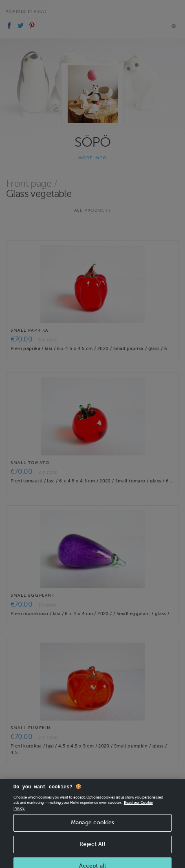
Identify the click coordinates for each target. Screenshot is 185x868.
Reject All (92, 849)
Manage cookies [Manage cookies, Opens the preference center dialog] (92, 827)
